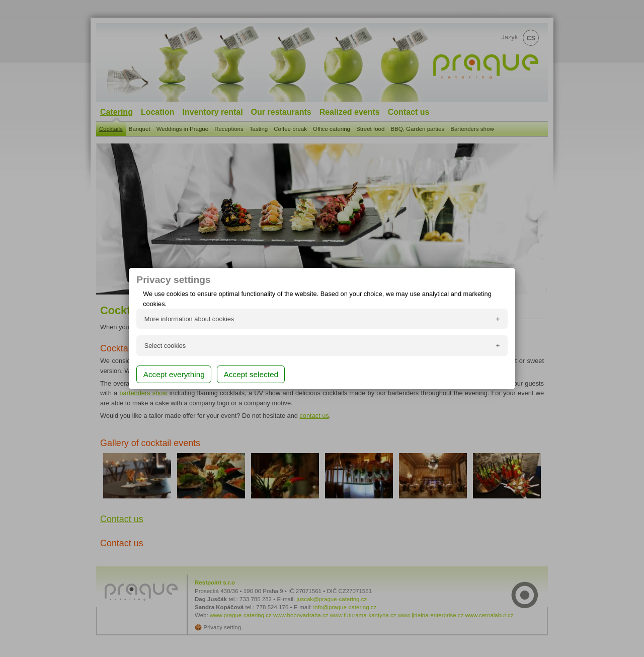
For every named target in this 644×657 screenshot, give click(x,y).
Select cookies (165, 346)
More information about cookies (189, 319)
